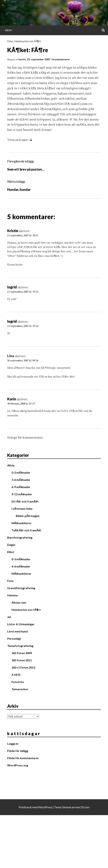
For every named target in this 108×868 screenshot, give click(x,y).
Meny (9, 30)
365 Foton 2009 (22, 653)
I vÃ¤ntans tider (22, 509)
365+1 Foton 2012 (23, 667)
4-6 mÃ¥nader (21, 566)
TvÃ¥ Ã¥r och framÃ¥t (26, 530)
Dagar (11, 545)
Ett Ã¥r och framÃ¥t (25, 501)
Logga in (13, 744)
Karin (12, 399)
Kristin (13, 231)
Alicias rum (19, 602)
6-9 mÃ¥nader (21, 487)
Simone (67, 807)
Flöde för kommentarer (23, 758)
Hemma (12, 595)
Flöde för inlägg (18, 751)
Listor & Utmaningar (21, 624)
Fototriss (18, 682)
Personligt (14, 639)
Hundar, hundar (19, 190)
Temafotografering (20, 646)
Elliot (11, 552)
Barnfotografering (20, 537)
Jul (9, 617)
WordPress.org (18, 765)
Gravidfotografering (21, 588)
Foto (10, 41)
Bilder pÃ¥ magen (28, 516)
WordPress (45, 807)
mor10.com (82, 807)
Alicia (11, 465)
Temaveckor (20, 689)
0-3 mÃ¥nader (21, 472)
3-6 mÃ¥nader (21, 480)
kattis (22, 59)
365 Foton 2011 (22, 660)
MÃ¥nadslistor (22, 523)
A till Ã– (16, 675)
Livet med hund (17, 631)
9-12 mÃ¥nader (22, 494)
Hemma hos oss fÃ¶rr (28, 41)
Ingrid (12, 287)
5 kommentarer (61, 59)
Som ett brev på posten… (26, 169)
